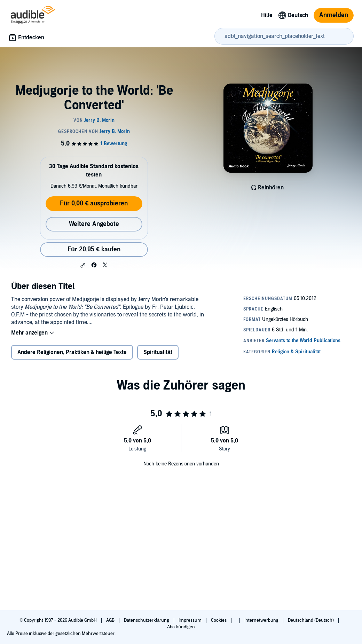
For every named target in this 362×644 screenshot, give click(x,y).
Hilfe (267, 15)
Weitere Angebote (94, 224)
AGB (111, 620)
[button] (83, 265)
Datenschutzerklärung (147, 620)
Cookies (219, 620)
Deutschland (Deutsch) (311, 620)
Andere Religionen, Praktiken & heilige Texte (72, 352)
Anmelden (334, 15)
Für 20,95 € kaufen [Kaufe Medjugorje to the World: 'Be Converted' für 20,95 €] (94, 249)
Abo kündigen (181, 627)
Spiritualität (158, 352)
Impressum (191, 620)
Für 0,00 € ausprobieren (94, 203)
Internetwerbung (262, 620)
